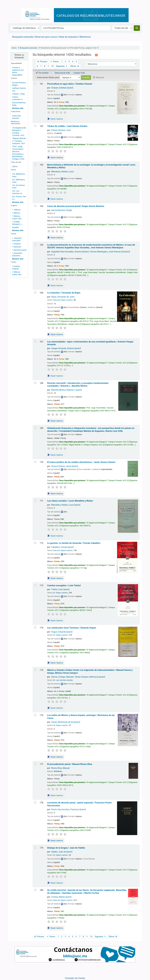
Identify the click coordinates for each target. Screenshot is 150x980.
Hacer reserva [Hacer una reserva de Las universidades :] (55, 376)
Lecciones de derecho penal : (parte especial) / (79, 804)
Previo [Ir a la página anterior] (54, 62)
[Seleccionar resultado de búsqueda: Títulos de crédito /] (35, 126)
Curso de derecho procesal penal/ (76, 206)
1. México (16, 210)
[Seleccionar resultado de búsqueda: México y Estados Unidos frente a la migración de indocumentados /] (35, 670)
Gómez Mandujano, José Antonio (110, 252)
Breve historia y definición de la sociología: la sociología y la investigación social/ (91, 166)
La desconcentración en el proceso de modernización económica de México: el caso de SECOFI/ (91, 246)
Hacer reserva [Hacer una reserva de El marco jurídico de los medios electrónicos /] (55, 494)
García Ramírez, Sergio (62, 210)
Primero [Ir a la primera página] (42, 62)
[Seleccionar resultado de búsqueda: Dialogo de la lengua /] (35, 848)
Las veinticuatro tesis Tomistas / (72, 628)
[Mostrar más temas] (18, 259)
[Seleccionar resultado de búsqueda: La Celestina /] (35, 293)
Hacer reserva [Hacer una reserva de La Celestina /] (55, 334)
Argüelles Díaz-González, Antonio (70, 252)
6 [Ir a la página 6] (37, 66)
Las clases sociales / (70, 501)
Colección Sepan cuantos (62, 300)
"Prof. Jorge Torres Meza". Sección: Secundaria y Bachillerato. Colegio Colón (18, 153)
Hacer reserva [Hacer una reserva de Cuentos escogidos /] (55, 621)
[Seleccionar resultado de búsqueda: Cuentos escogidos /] (35, 585)
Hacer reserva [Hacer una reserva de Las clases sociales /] (55, 536)
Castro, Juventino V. (18, 98)
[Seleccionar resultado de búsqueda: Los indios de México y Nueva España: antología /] (35, 715)
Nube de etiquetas (68, 37)
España (15, 227)
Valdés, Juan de (62, 852)
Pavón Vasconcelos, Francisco (68, 810)
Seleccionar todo (62, 73)
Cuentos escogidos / (64, 585)
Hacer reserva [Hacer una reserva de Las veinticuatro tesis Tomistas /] (55, 663)
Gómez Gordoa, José (61, 130)
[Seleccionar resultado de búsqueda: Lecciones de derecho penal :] (35, 802)
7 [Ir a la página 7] (41, 66)
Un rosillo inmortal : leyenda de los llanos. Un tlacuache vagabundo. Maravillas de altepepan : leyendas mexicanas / (87, 891)
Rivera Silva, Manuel (60, 768)
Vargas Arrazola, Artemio (66, 348)
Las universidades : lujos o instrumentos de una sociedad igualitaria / (90, 343)
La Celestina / (64, 293)
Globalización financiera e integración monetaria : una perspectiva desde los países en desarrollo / (91, 429)
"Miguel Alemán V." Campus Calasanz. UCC (19, 141)
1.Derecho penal (19, 250)
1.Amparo (16, 244)
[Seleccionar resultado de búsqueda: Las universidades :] (35, 341)
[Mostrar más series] (18, 202)
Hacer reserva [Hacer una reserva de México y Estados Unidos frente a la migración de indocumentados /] (55, 708)
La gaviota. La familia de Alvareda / (74, 543)
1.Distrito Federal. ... (17, 267)
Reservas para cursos (46, 37)
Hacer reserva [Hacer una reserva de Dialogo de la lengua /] (55, 883)
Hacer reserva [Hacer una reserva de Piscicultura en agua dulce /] (55, 119)
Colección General (16, 117)
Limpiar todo (79, 73)
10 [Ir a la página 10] (53, 66)
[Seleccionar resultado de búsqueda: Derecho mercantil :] (35, 383)
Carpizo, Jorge (18, 94)
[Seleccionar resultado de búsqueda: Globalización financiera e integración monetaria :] (35, 428)
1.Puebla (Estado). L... (18, 223)
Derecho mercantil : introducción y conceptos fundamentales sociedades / (78, 384)
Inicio (14, 48)
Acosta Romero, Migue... (19, 84)
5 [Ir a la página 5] (76, 62)
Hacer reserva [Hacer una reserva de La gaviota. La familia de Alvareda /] (55, 578)
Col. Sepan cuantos (60, 593)
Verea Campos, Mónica (90, 677)
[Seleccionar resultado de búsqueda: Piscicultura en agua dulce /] (35, 84)
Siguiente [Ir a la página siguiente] (62, 66)
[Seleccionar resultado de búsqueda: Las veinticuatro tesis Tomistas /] (35, 628)
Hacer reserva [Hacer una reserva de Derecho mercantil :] (55, 421)
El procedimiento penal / (70, 764)
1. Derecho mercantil (17, 239)
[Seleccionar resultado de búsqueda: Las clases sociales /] (35, 501)
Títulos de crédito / (67, 126)
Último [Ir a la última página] (75, 66)
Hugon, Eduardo (62, 632)
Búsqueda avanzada (23, 37)
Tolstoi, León (60, 589)
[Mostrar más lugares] (18, 230)
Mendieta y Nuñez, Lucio (62, 172)
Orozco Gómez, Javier (65, 466)
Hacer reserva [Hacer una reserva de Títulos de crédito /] (55, 158)
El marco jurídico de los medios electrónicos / (81, 462)
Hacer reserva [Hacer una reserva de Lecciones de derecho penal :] (55, 841)
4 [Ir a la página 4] (73, 62)
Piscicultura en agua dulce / (70, 84)
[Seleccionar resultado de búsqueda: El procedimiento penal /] (35, 764)
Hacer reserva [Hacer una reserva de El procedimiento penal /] (55, 795)
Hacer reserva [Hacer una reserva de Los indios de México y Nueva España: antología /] (55, 757)
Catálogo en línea (15, 4)
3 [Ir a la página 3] (69, 62)
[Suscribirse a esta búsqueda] (96, 55)
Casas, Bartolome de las (66, 722)
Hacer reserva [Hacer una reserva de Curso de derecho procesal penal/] (55, 238)
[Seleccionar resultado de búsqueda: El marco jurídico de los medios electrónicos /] (35, 462)
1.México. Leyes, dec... (18, 217)
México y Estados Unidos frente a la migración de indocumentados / (90, 671)
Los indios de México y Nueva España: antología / (81, 717)
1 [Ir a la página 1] (62, 62)
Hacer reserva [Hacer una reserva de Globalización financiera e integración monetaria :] (55, 455)
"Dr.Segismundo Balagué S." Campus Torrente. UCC (19, 131)
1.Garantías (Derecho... (17, 254)
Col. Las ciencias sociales (63, 680)
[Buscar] (137, 28)
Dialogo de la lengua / (66, 848)
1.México (16, 213)
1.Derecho (17, 247)
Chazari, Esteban (62, 88)
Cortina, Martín (61, 897)
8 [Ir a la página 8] (45, 66)
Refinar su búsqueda (19, 56)
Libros (15, 166)
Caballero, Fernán (62, 547)
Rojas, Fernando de (63, 297)
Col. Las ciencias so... (18, 192)
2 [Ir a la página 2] (65, 62)
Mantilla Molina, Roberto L (67, 390)
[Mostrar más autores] (18, 108)
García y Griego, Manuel (62, 677)
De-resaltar (42, 73)
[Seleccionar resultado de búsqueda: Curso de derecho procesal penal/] (35, 206)
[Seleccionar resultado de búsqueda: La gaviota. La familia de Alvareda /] (35, 543)
